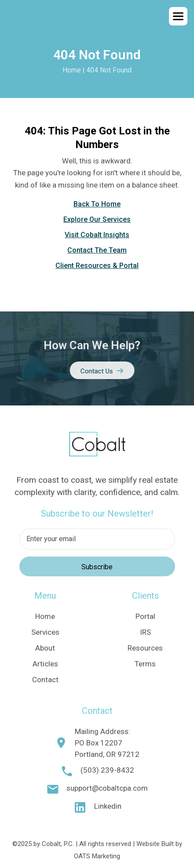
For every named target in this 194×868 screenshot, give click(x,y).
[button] (178, 16)
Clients (145, 596)
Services (45, 632)
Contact (45, 680)
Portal (145, 616)
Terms (145, 664)
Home (72, 70)
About (45, 648)
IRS (145, 632)
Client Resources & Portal (97, 266)
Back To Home (97, 204)
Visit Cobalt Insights (97, 235)
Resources (145, 648)
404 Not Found (109, 70)
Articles (45, 664)
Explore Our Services (97, 219)
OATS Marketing (97, 856)
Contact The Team (97, 250)
